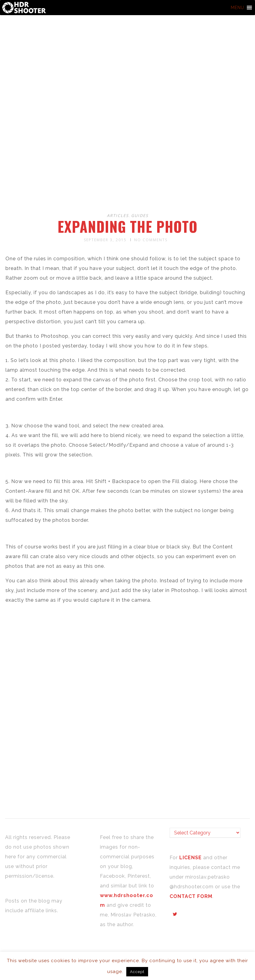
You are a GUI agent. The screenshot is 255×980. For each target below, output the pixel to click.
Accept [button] (137, 972)
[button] (237, 8)
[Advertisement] (128, 160)
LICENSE (191, 858)
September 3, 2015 (105, 240)
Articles (118, 215)
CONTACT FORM (191, 896)
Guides (140, 215)
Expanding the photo (127, 226)
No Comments (151, 240)
